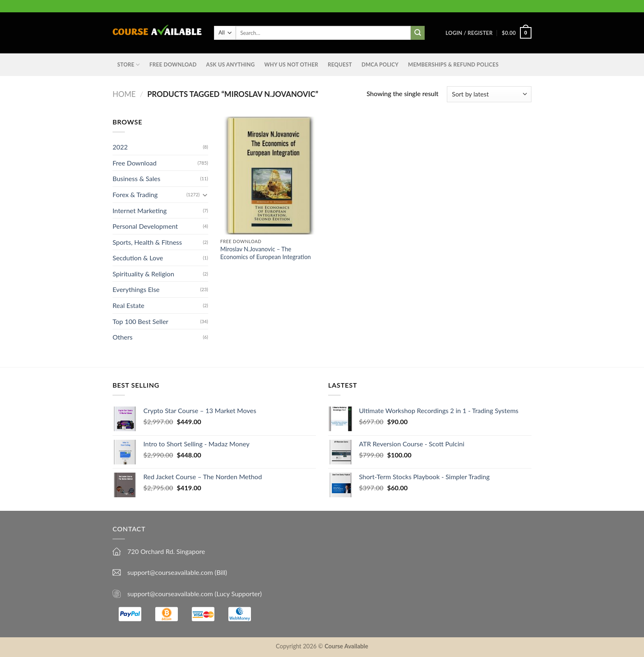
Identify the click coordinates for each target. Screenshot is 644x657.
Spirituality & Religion (143, 274)
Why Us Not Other (291, 64)
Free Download (173, 64)
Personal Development (145, 226)
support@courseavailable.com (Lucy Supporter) (194, 594)
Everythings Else (136, 289)
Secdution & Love (138, 258)
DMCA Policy (380, 64)
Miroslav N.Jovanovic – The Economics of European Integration (266, 253)
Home (124, 94)
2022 (120, 147)
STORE (129, 65)
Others (123, 337)
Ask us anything (230, 64)
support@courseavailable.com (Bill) (177, 572)
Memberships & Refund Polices (453, 64)
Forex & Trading (135, 194)
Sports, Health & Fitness (147, 242)
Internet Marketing (140, 210)
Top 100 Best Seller (140, 321)
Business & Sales (136, 178)
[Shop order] (489, 94)
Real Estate (129, 305)
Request (340, 64)
